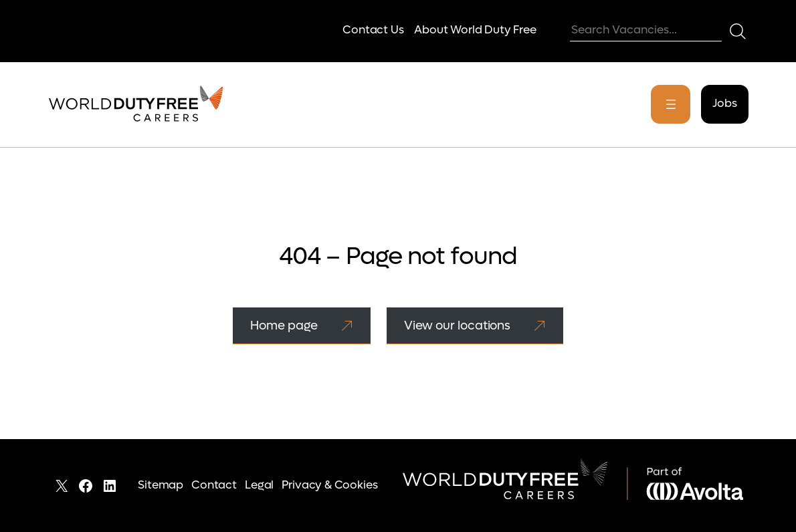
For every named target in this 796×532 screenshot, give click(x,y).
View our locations (457, 325)
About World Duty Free (475, 30)
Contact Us (373, 30)
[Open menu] (671, 104)
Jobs (724, 104)
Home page (284, 325)
